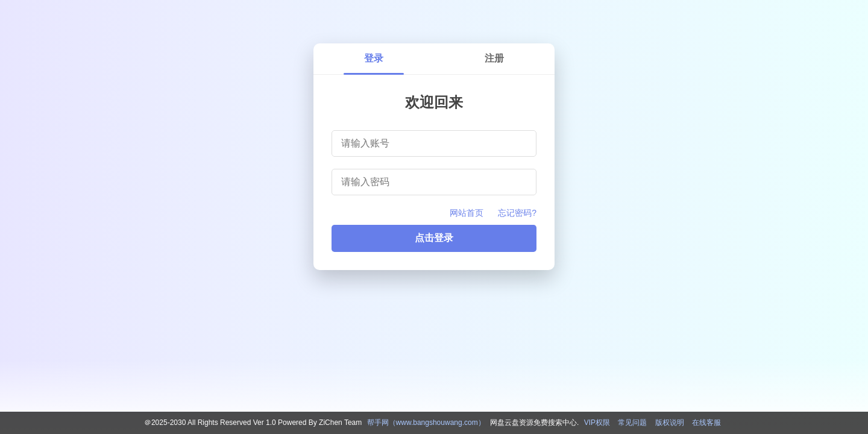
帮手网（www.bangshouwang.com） (426, 423)
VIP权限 (597, 423)
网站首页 (467, 213)
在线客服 (706, 423)
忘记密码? (517, 213)
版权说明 (670, 423)
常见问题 (632, 423)
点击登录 (434, 238)
